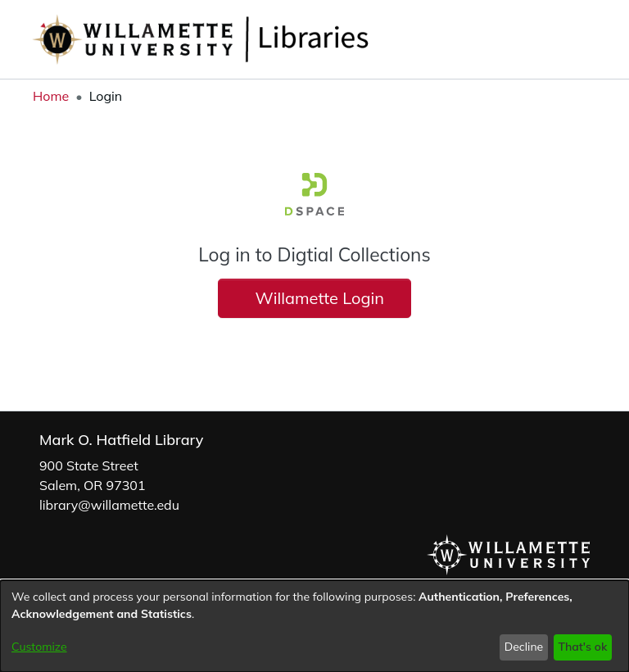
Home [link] (51, 96)
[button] (556, 39)
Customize (39, 647)
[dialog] (314, 626)
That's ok (582, 647)
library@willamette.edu (109, 505)
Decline (524, 647)
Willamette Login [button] (315, 298)
